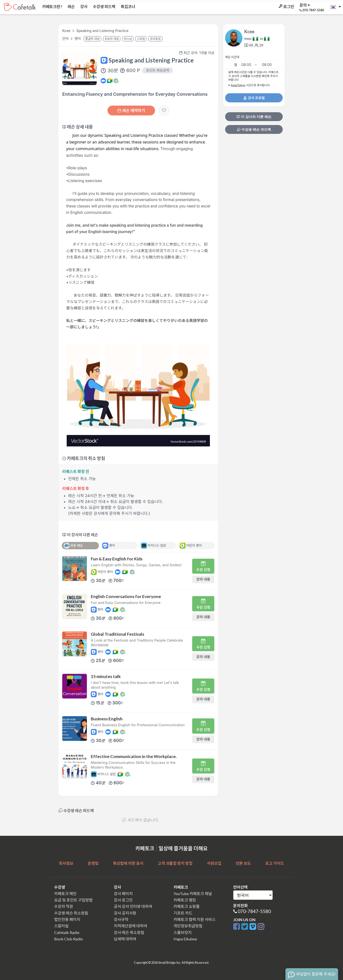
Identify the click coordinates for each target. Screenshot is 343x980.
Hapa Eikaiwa (185, 939)
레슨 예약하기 (131, 111)
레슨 (71, 7)
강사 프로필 (254, 98)
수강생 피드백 (104, 7)
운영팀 (93, 863)
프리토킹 (155, 39)
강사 (83, 7)
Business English (107, 719)
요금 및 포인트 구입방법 (73, 900)
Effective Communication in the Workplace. (134, 756)
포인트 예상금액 (157, 70)
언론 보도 (243, 863)
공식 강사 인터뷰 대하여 (133, 906)
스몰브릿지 (183, 932)
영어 (78, 39)
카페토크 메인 (65, 893)
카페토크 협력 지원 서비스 (195, 919)
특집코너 (128, 7)
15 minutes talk (106, 676)
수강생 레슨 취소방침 (71, 913)
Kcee (66, 31)
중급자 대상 (92, 39)
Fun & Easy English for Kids (117, 559)
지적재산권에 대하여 (131, 926)
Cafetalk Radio (67, 932)
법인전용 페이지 (67, 919)
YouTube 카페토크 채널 (193, 893)
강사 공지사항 (125, 913)
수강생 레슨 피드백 (254, 129)
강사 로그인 (123, 900)
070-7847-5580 (254, 911)
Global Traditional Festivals (117, 634)
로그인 (286, 7)
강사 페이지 (123, 893)
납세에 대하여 (125, 939)
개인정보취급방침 (188, 926)
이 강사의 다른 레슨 (254, 117)
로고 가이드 (275, 863)
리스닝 (128, 39)
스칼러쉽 (61, 926)
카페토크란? (52, 7)
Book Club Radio (69, 939)
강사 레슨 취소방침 (129, 932)
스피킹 (141, 39)
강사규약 (121, 919)
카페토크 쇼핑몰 (187, 906)
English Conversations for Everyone (126, 596)
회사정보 (66, 863)
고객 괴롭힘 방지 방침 (175, 863)
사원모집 (214, 863)
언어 (66, 39)
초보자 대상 (112, 39)
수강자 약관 (64, 906)
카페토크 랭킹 (185, 900)
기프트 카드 (183, 913)
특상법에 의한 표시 (128, 863)
